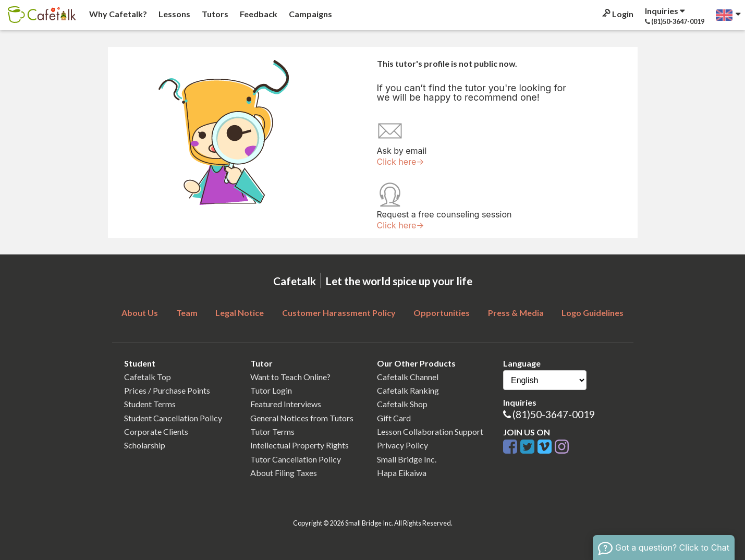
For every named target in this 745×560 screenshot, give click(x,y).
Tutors (214, 14)
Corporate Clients (156, 431)
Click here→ (401, 162)
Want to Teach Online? (290, 377)
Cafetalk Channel (408, 377)
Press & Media (516, 313)
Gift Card (394, 418)
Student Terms (150, 404)
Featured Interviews (286, 404)
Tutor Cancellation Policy (296, 459)
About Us (140, 313)
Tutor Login (271, 390)
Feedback (258, 14)
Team (187, 313)
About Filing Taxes (284, 473)
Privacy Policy (402, 445)
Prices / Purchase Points (167, 390)
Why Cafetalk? (117, 14)
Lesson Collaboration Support (430, 431)
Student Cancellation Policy (173, 418)
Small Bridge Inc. (407, 459)
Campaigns (310, 14)
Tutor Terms (272, 431)
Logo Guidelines (593, 313)
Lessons (174, 14)
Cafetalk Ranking (408, 390)
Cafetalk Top (148, 377)
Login (617, 14)
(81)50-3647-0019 (554, 414)
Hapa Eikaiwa (402, 473)
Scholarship (145, 445)
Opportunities (442, 313)
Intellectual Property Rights (300, 445)
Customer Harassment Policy (339, 313)
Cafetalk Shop (402, 404)
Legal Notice (240, 313)
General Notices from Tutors (302, 418)
